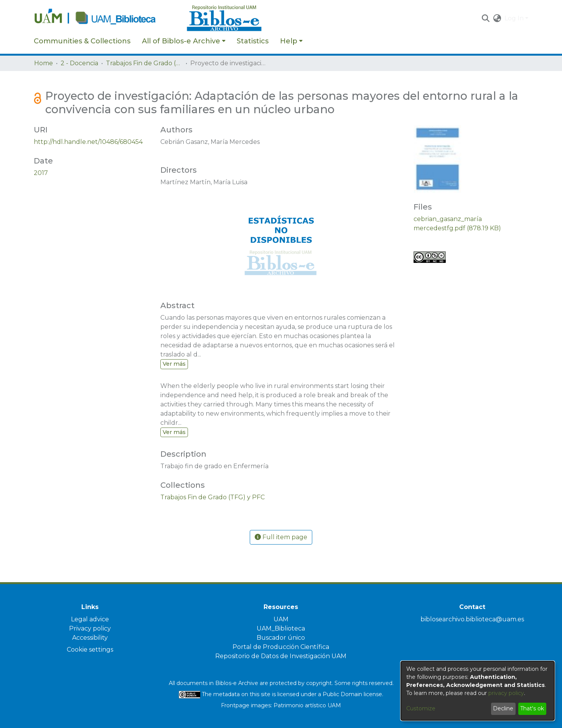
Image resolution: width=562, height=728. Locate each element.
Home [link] (44, 63)
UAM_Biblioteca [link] (281, 628)
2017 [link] (41, 173)
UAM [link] (281, 619)
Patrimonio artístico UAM (307, 705)
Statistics (253, 41)
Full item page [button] (281, 537)
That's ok (532, 708)
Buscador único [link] (281, 638)
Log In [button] (515, 18)
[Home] (106, 18)
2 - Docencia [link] (79, 63)
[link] (213, 497)
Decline (503, 708)
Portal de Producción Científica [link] (281, 647)
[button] (486, 18)
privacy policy (506, 693)
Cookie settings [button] (90, 650)
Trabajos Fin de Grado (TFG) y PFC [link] (144, 63)
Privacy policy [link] (90, 628)
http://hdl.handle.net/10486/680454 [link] (88, 142)
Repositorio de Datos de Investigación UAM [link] (281, 656)
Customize (421, 708)
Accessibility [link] (90, 638)
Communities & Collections (82, 41)
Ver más (174, 364)
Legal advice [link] (90, 619)
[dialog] (478, 691)
